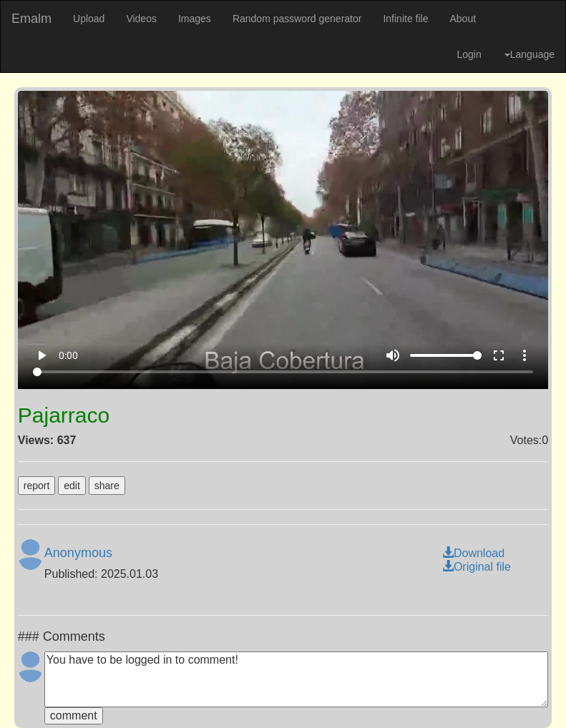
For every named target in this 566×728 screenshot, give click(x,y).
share (107, 486)
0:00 (68, 355)
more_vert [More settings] (524, 355)
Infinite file (405, 19)
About (463, 19)
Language (530, 54)
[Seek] (283, 372)
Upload (89, 19)
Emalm (31, 19)
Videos (141, 19)
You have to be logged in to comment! (296, 679)
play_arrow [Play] (42, 355)
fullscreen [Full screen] (499, 355)
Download (473, 553)
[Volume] (446, 355)
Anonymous (78, 553)
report (37, 486)
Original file (477, 567)
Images (195, 19)
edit (72, 486)
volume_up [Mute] (393, 355)
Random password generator (297, 19)
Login (469, 54)
